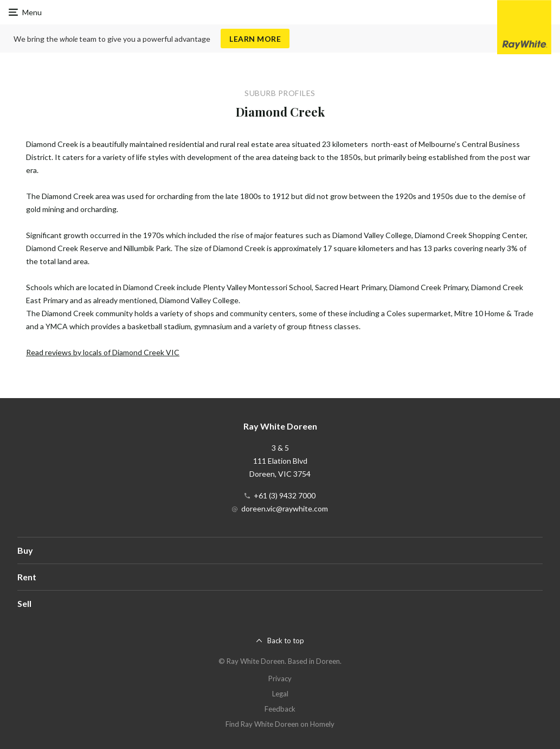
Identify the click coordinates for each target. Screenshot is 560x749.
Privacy (280, 678)
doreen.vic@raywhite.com (285, 508)
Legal (280, 694)
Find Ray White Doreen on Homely (280, 724)
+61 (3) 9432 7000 (285, 495)
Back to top (286, 641)
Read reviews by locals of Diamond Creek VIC (103, 352)
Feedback (280, 709)
